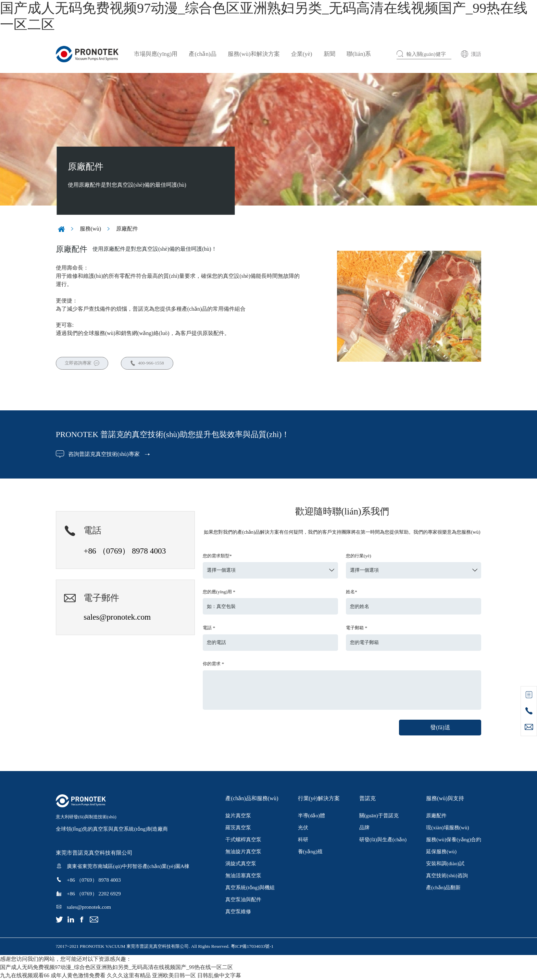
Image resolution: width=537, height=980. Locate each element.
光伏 (303, 828)
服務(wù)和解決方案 (254, 54)
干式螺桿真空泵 (243, 840)
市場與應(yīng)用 (156, 54)
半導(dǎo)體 (312, 816)
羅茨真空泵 (238, 828)
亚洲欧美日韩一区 (174, 976)
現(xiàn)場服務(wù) (448, 828)
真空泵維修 (238, 912)
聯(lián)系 (359, 54)
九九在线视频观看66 (25, 976)
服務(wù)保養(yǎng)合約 (454, 840)
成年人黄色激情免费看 (78, 976)
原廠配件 (127, 228)
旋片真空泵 (238, 816)
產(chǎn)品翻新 (443, 888)
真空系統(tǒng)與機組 (250, 888)
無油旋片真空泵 (243, 852)
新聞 (329, 54)
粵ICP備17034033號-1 (252, 947)
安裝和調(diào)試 (445, 864)
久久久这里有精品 (129, 976)
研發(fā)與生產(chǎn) (383, 840)
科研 (303, 840)
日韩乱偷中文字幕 (219, 976)
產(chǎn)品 (202, 54)
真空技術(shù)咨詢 (447, 876)
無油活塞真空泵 (243, 876)
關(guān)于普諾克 (379, 816)
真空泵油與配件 (243, 900)
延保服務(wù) (441, 852)
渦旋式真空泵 (241, 864)
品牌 (364, 828)
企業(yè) (302, 54)
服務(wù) (90, 228)
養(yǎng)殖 (310, 852)
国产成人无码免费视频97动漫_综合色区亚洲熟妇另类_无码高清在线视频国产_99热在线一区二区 (116, 967)
